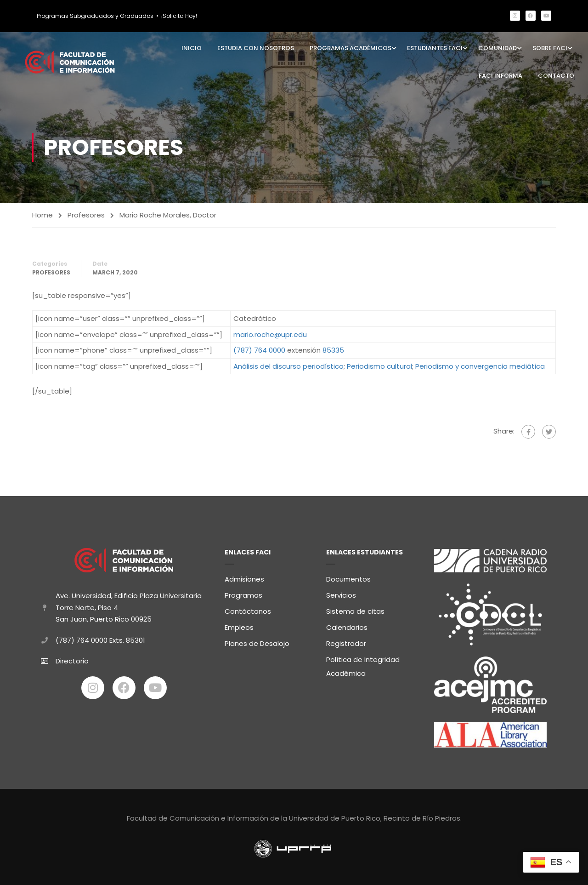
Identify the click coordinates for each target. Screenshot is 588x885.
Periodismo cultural (379, 366)
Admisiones (244, 577)
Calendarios (347, 625)
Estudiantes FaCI (435, 48)
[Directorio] (45, 659)
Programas (243, 593)
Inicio (192, 48)
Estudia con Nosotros (256, 48)
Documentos (348, 577)
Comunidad (498, 48)
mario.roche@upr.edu (270, 334)
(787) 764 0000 (259, 350)
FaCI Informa (500, 76)
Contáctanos (248, 609)
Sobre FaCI (550, 48)
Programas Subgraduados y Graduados (95, 16)
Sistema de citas (355, 609)
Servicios (341, 593)
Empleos (239, 625)
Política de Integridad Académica (363, 664)
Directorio (72, 659)
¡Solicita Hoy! (179, 16)
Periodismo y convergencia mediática (480, 366)
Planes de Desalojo (257, 641)
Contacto (556, 76)
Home (42, 215)
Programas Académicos (351, 48)
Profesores (86, 215)
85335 (333, 350)
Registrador (346, 641)
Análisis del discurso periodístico (288, 366)
